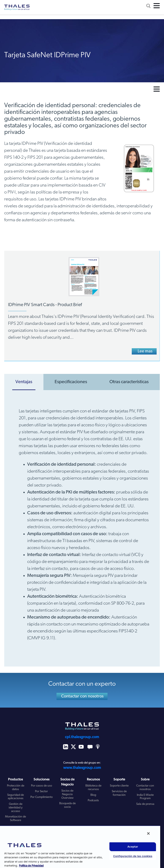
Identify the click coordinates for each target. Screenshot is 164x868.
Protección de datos (16, 788)
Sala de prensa (145, 804)
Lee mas (145, 351)
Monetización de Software (15, 819)
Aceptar (133, 847)
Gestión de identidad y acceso (16, 808)
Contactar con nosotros (82, 696)
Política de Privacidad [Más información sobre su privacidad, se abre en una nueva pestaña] (31, 866)
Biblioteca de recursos (93, 788)
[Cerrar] (148, 833)
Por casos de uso (42, 786)
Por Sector (41, 791)
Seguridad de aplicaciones (15, 797)
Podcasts (93, 801)
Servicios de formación (119, 793)
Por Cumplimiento (42, 797)
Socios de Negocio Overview (67, 794)
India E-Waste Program (145, 797)
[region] (80, 847)
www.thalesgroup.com (82, 768)
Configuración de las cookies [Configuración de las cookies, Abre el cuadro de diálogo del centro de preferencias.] (133, 856)
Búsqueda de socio (67, 805)
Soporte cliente (119, 786)
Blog (93, 795)
